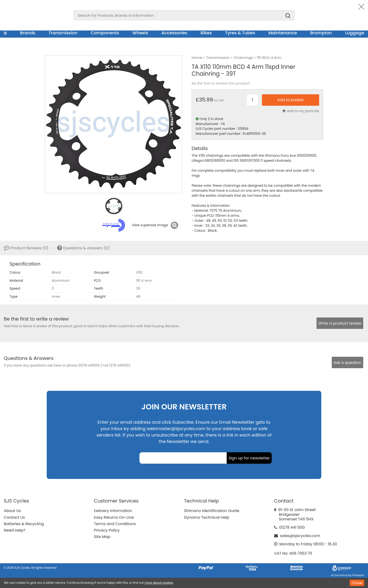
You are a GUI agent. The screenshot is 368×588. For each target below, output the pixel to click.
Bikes (206, 33)
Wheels (140, 33)
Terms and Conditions (115, 524)
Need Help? (15, 530)
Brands (28, 33)
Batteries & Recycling (24, 524)
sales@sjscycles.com (300, 536)
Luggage (355, 33)
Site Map (102, 537)
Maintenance (283, 33)
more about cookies (159, 583)
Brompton (321, 33)
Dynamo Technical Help (207, 517)
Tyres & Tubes (240, 33)
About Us (12, 511)
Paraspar (358, 575)
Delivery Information (113, 511)
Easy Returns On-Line (114, 517)
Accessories (174, 33)
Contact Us (14, 517)
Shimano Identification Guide (212, 511)
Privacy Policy (107, 530)
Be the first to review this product (221, 83)
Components (105, 33)
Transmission (63, 33)
